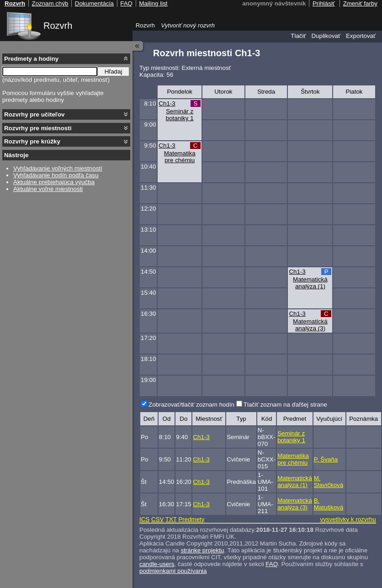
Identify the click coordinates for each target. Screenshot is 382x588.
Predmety (191, 519)
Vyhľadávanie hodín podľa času (56, 175)
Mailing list (153, 3)
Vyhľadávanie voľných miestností (58, 168)
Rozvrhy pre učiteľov (34, 114)
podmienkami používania (173, 571)
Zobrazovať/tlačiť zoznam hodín (191, 405)
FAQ (272, 564)
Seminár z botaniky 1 (180, 115)
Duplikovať (326, 36)
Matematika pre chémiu (180, 157)
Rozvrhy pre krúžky (32, 141)
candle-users (157, 564)
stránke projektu (202, 550)
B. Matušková (329, 504)
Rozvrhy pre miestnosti (38, 128)
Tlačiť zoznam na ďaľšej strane (285, 405)
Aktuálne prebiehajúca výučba (54, 182)
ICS (144, 519)
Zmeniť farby (360, 3)
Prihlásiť (324, 3)
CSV (157, 519)
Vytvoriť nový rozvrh (188, 25)
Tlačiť (298, 36)
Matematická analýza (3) (310, 325)
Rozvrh (58, 26)
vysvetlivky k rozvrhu (348, 519)
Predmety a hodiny (31, 59)
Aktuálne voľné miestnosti (48, 189)
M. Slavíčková (329, 482)
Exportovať (361, 36)
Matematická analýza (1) (310, 283)
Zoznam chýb (50, 3)
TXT (171, 519)
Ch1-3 (167, 103)
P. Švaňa (326, 459)
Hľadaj (114, 72)
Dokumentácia (94, 3)
